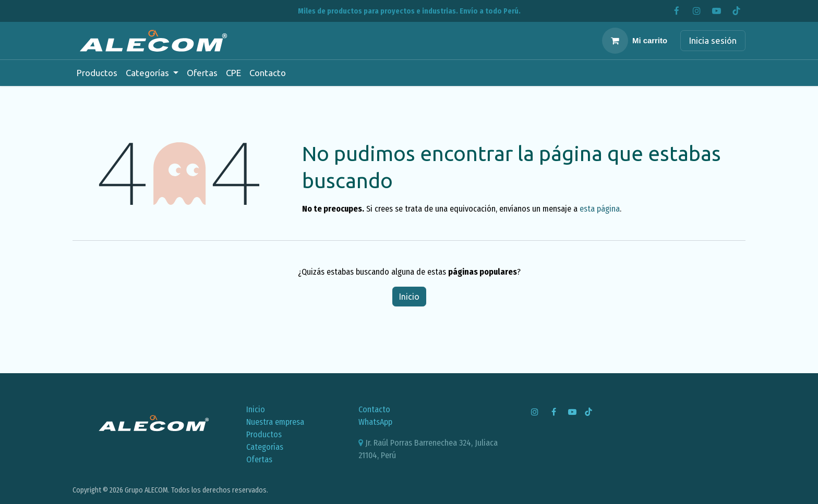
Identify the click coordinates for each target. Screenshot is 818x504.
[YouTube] (716, 11)
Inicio (409, 297)
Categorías (265, 447)
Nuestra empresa (275, 422)
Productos (264, 434)
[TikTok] (736, 11)
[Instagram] (696, 11)
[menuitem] (97, 73)
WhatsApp (375, 422)
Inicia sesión (713, 40)
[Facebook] (677, 11)
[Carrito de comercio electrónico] (635, 41)
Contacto (374, 409)
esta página (600, 209)
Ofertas (259, 459)
